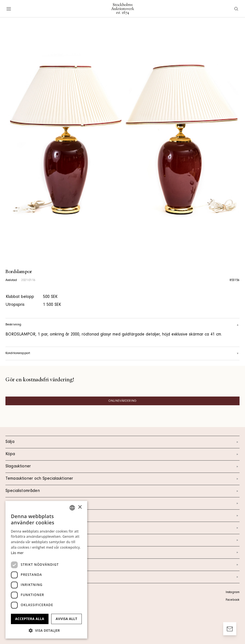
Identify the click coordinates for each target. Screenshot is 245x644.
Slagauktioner (123, 467)
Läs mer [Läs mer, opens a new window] (17, 553)
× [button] (80, 507)
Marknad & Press (123, 552)
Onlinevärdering (123, 401)
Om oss (123, 528)
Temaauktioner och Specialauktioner (123, 479)
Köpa (123, 454)
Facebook (232, 600)
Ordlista (123, 565)
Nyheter (123, 540)
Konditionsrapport (123, 353)
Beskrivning (123, 325)
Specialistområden (123, 491)
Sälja (123, 442)
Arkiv (123, 577)
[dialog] (46, 570)
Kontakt (123, 516)
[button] (46, 630)
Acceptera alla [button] (30, 619)
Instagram (233, 592)
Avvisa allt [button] (66, 619)
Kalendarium (123, 503)
